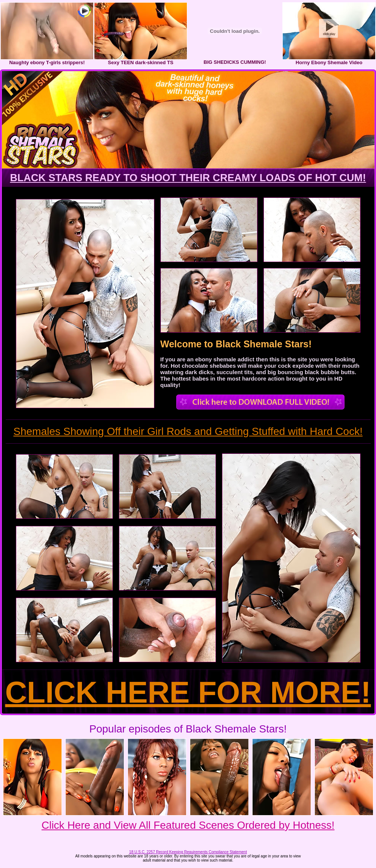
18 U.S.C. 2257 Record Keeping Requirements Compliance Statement (188, 852)
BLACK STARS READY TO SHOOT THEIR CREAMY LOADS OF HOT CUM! (188, 178)
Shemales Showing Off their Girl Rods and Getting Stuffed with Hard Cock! (188, 431)
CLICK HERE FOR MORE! (188, 692)
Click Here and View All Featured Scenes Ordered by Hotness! (188, 825)
